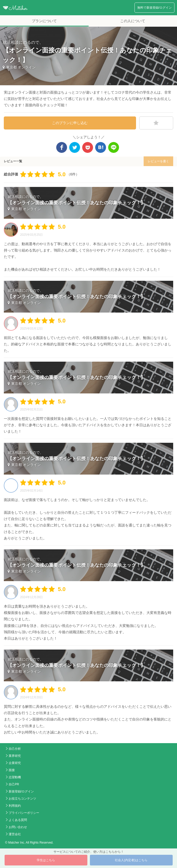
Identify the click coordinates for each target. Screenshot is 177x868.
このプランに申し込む (70, 123)
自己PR (14, 784)
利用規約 (15, 806)
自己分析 (15, 749)
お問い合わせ (18, 827)
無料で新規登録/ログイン (154, 8)
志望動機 (15, 777)
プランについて (44, 21)
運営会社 (15, 834)
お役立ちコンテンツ (22, 799)
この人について (133, 21)
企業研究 (15, 763)
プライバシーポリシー (24, 813)
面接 (12, 770)
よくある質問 (18, 820)
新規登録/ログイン (21, 791)
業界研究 (15, 756)
